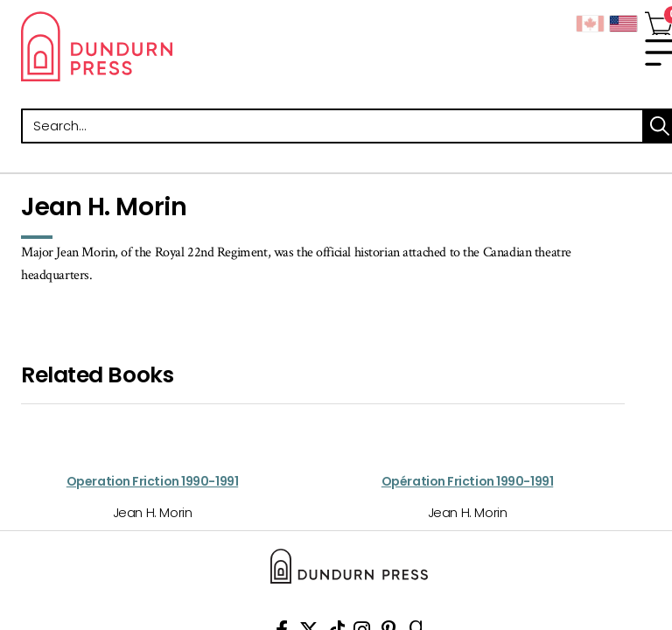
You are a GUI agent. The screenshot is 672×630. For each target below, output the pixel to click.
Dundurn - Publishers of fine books (178, 46)
